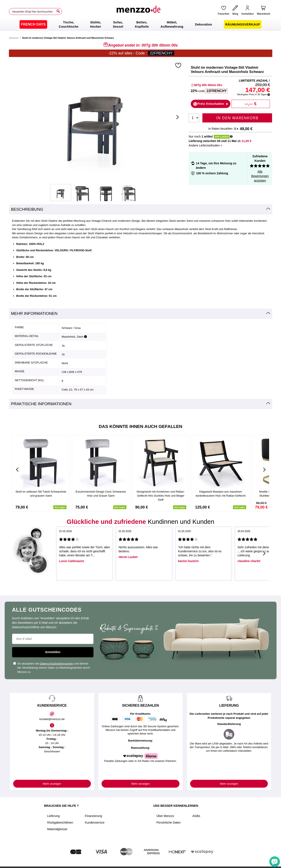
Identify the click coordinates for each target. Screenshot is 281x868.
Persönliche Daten (168, 823)
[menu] (140, 24)
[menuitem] (33, 24)
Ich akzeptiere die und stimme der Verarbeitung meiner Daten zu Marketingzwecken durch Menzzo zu (52, 668)
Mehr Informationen (34, 313)
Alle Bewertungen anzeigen (260, 176)
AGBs (196, 816)
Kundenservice (95, 823)
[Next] (177, 117)
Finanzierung (93, 816)
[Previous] (17, 470)
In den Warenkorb (237, 118)
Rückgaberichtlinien (60, 823)
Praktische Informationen (41, 404)
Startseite (14, 38)
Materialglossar (57, 829)
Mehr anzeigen (52, 784)
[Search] (58, 11)
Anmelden (53, 652)
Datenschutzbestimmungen (56, 664)
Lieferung (53, 816)
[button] (179, 65)
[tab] (141, 210)
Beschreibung (27, 209)
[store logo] (138, 11)
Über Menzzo (165, 816)
